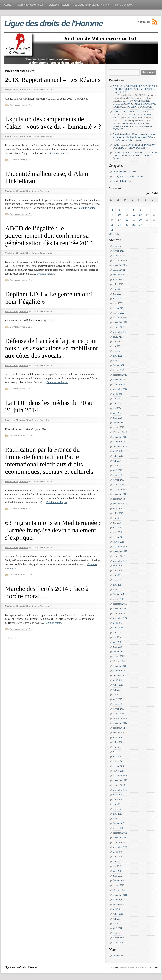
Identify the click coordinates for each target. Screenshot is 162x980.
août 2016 (117, 623)
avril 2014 (117, 756)
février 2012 (118, 881)
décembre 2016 (120, 604)
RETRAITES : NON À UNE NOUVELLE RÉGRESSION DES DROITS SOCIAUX (133, 126)
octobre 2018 (119, 499)
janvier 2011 (119, 943)
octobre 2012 (119, 842)
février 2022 (118, 308)
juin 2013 (117, 804)
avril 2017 (117, 585)
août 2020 (117, 394)
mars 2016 (118, 647)
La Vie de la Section (122, 181)
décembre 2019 (120, 432)
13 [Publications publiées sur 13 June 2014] (140, 215)
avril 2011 (117, 928)
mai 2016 (117, 637)
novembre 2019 (120, 437)
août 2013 (117, 795)
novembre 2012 (120, 838)
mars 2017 (118, 590)
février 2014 (118, 766)
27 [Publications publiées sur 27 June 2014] (140, 225)
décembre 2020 (120, 375)
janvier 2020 (119, 427)
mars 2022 (118, 303)
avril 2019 (117, 470)
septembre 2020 (120, 389)
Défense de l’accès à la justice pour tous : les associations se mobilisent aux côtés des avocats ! (51, 348)
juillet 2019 (118, 456)
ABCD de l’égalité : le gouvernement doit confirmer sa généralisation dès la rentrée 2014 (49, 236)
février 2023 (118, 251)
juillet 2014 (118, 742)
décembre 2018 (120, 489)
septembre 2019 (120, 446)
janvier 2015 (119, 714)
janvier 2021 (119, 370)
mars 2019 (118, 475)
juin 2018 (117, 518)
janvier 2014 (119, 771)
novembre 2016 (120, 609)
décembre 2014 (120, 718)
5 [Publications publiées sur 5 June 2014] (134, 210)
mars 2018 (118, 532)
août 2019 (117, 451)
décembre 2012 (120, 833)
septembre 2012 (120, 847)
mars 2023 (118, 246)
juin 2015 (117, 690)
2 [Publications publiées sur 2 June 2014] (112, 210)
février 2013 (118, 823)
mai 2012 (117, 866)
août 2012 (117, 852)
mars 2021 (118, 361)
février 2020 (118, 423)
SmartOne (115, 967)
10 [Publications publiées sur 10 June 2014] (119, 215)
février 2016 (118, 652)
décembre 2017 (120, 547)
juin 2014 (117, 747)
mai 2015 (117, 695)
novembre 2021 (120, 322)
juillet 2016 (118, 628)
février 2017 (118, 594)
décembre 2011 (120, 890)
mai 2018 (117, 523)
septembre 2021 (120, 332)
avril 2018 (117, 528)
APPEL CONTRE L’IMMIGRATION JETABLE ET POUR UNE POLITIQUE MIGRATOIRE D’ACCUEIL (135, 89)
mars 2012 (118, 876)
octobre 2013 (119, 785)
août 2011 (117, 909)
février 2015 (118, 709)
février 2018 (118, 537)
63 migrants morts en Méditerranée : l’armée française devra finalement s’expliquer (53, 530)
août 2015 (117, 680)
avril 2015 (117, 699)
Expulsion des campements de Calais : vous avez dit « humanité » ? (53, 123)
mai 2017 (117, 580)
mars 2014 (118, 761)
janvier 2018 (119, 542)
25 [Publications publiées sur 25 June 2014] (127, 225)
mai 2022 (117, 294)
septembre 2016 (120, 618)
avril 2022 (117, 299)
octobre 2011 (119, 900)
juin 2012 (117, 861)
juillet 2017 (118, 570)
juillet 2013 (118, 799)
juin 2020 (117, 403)
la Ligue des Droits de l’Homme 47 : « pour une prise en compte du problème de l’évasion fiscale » (135, 156)
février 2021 (118, 365)
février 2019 (118, 480)
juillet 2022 (118, 284)
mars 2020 (118, 418)
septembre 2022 (120, 275)
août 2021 (117, 337)
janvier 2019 (119, 485)
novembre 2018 (120, 494)
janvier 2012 (119, 885)
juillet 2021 (118, 342)
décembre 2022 (120, 260)
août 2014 (117, 738)
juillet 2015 (118, 685)
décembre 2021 (120, 318)
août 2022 (117, 280)
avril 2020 (117, 413)
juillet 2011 (118, 914)
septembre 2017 (120, 561)
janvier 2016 (119, 656)
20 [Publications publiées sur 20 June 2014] (140, 220)
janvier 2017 (119, 599)
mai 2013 (117, 809)
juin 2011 (117, 919)
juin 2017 (117, 575)
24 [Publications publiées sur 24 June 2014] (119, 225)
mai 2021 (117, 351)
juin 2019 (117, 461)
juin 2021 (117, 346)
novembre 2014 (120, 723)
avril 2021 (117, 356)
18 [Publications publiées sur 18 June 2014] (127, 220)
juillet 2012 (118, 857)
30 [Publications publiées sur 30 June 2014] (112, 230)
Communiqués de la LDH (21, 105)
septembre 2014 (120, 733)
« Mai (111, 234)
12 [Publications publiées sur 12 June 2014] (134, 215)
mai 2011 (117, 924)
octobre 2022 (119, 270)
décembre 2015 (120, 661)
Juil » (117, 234)
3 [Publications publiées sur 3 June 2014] (119, 210)
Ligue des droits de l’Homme (53, 24)
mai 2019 (117, 466)
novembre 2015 (120, 666)
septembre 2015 (120, 675)
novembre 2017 (120, 551)
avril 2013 (117, 814)
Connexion (118, 956)
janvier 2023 (119, 256)
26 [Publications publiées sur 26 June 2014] (134, 225)
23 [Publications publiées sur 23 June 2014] (112, 225)
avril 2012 (117, 871)
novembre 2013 (120, 780)
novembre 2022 (120, 265)
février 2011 (118, 938)
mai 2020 (117, 408)
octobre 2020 (119, 384)
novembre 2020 (120, 380)
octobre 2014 (119, 728)
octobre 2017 (119, 556)
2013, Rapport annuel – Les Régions (53, 80)
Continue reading (61, 153)
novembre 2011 (120, 895)
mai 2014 (117, 752)
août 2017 (117, 566)
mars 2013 (118, 819)
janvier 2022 (119, 313)
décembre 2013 (120, 776)
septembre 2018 (120, 504)
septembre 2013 (120, 790)
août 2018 (117, 509)
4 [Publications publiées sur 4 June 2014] (127, 210)
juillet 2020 (118, 399)
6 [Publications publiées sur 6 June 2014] (140, 210)
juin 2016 (117, 632)
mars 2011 (118, 933)
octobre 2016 (119, 613)
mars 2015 (118, 704)
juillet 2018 (118, 513)
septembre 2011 (120, 904)
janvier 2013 (119, 828)
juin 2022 (117, 289)
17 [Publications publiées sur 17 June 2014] (119, 220)
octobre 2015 (119, 671)
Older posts (11, 638)
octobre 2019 (119, 442)
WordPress (154, 967)
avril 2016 (117, 642)
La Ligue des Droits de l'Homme (128, 176)
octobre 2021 (119, 327)
